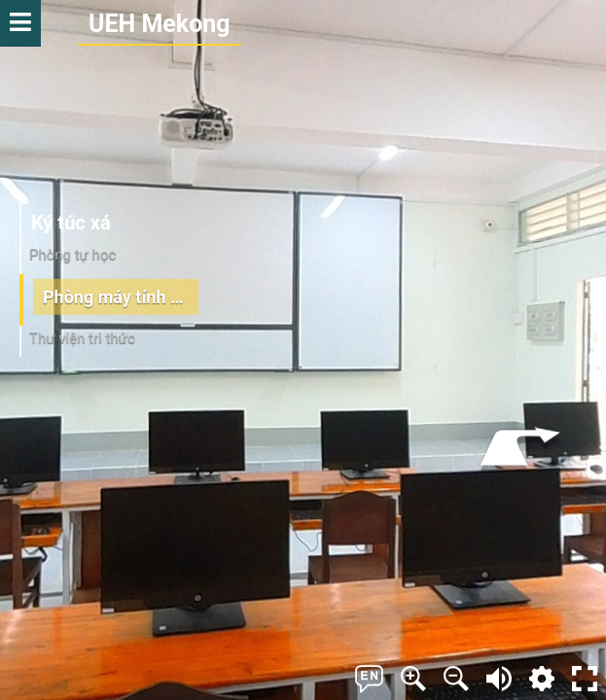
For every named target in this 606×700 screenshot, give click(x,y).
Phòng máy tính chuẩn (121, 296)
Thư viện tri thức (82, 338)
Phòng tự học (72, 255)
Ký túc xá (71, 223)
